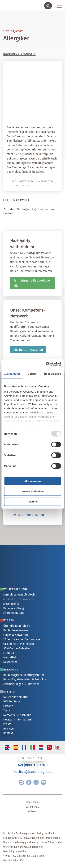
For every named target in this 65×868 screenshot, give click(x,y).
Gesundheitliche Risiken (19, 644)
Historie (8, 706)
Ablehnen (32, 502)
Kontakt (8, 733)
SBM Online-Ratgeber (17, 648)
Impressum (32, 802)
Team (7, 710)
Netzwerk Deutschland (17, 715)
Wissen (9, 620)
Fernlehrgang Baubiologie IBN (32, 283)
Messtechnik (11, 604)
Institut (10, 692)
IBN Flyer (9, 729)
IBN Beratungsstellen (28, 350)
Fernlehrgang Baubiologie (19, 595)
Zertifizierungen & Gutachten (21, 684)
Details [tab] (32, 374)
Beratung (11, 670)
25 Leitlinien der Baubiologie (22, 639)
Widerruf (32, 812)
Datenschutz (32, 807)
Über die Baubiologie (17, 626)
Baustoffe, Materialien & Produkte (25, 679)
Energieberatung (14, 613)
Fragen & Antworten (16, 635)
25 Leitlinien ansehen (29, 515)
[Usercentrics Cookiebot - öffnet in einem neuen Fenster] (46, 364)
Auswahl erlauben (32, 491)
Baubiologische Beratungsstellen (24, 675)
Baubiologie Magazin (16, 630)
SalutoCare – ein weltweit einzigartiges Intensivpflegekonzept (35, 110)
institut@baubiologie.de (32, 772)
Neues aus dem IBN (16, 697)
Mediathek (10, 657)
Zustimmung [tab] (12, 374)
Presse (7, 724)
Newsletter (10, 662)
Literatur (9, 653)
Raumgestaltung (14, 608)
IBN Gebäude (12, 701)
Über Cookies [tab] (53, 374)
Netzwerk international (18, 720)
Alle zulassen (32, 481)
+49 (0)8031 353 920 (32, 765)
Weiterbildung (15, 589)
